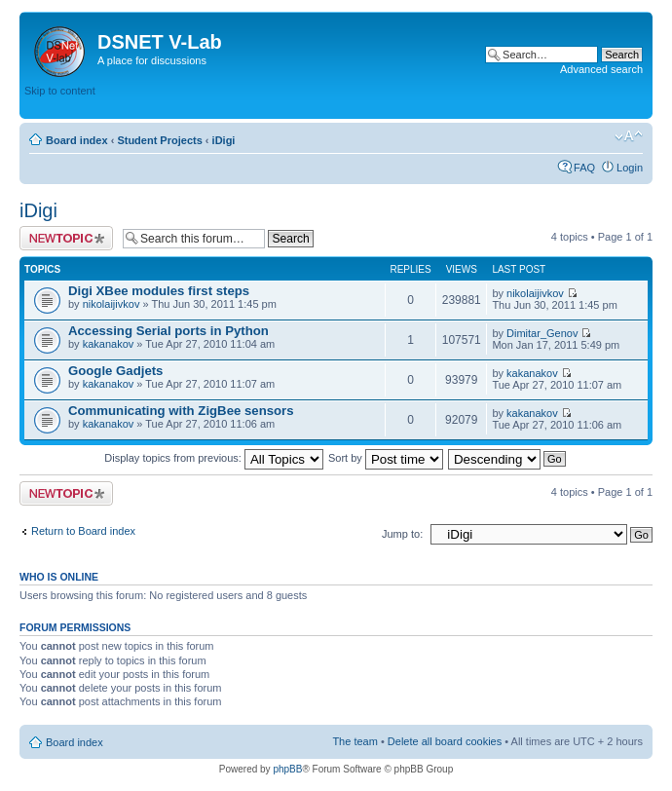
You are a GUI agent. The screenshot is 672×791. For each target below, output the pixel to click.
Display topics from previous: (214, 458)
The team (355, 741)
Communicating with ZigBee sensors (181, 411)
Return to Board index (83, 531)
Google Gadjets (115, 371)
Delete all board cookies (445, 741)
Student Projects (159, 140)
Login (630, 168)
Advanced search (601, 69)
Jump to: (402, 534)
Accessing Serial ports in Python (168, 331)
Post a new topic (66, 238)
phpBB (287, 769)
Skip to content (60, 91)
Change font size (629, 136)
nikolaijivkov (112, 304)
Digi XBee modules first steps (159, 291)
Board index (77, 140)
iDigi (224, 140)
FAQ (584, 168)
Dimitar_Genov (542, 333)
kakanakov (109, 344)
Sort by (386, 458)
